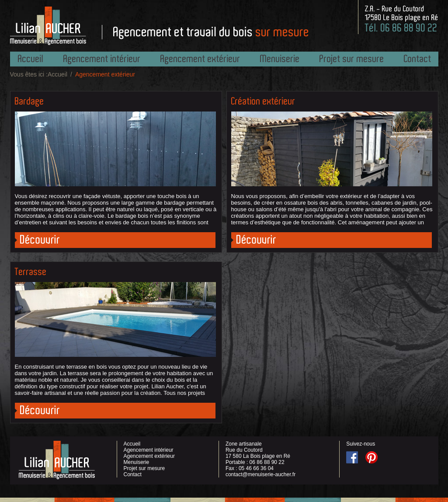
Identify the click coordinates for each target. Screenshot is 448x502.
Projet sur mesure (352, 59)
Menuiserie (280, 59)
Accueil (31, 59)
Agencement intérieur (102, 59)
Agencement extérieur (200, 59)
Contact (418, 59)
